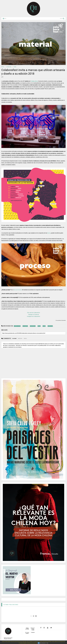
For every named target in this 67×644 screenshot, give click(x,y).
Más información (43, 643)
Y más (47, 643)
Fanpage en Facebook (34, 315)
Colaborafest (34, 81)
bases (49, 233)
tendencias (9, 67)
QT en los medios (27, 633)
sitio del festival (18, 290)
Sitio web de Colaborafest (33, 313)
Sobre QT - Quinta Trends (33, 629)
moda (15, 67)
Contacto (33, 632)
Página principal (27, 629)
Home (3, 67)
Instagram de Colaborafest (33, 316)
